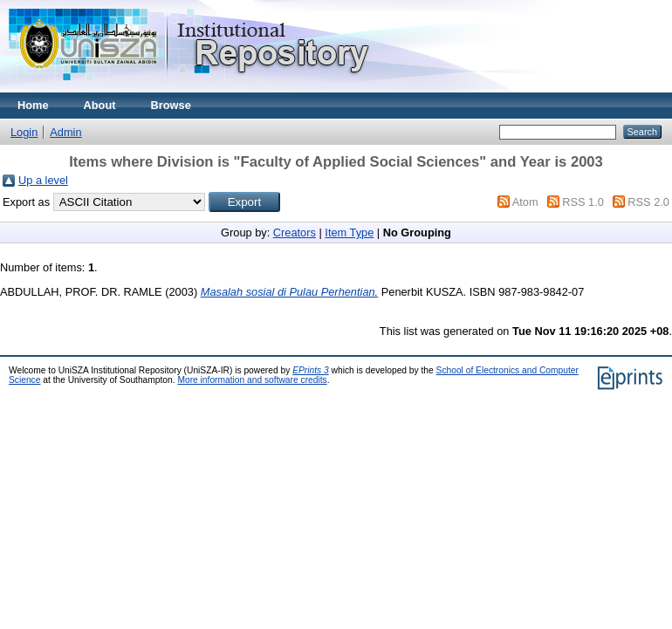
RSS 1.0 (583, 202)
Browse (171, 105)
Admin (65, 132)
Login (24, 132)
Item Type (349, 232)
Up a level (43, 180)
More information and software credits (252, 380)
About (100, 105)
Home (33, 105)
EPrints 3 (311, 370)
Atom (525, 202)
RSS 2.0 (648, 202)
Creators (295, 232)
